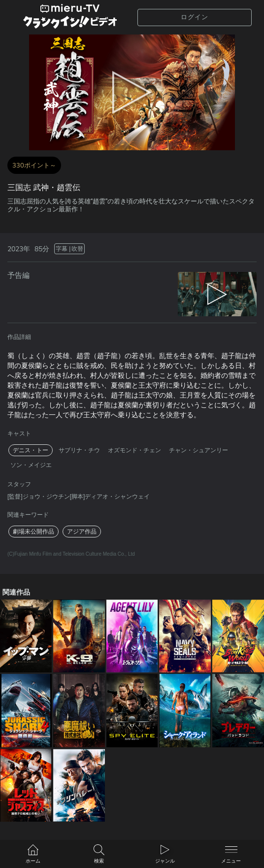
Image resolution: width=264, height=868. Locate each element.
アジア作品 (82, 532)
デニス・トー (31, 450)
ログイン (195, 17)
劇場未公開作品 (33, 532)
